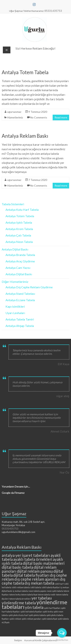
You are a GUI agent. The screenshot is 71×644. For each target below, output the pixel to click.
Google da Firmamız (13, 493)
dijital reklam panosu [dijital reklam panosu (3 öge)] (35, 571)
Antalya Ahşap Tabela (20, 326)
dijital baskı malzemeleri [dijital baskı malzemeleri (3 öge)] (44, 563)
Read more (61, 117)
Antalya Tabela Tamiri (20, 319)
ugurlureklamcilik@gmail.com (18, 532)
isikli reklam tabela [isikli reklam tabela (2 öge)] (21, 587)
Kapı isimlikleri (15, 306)
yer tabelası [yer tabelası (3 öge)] (42, 598)
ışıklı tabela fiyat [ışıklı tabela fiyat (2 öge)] (50, 619)
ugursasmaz (14, 112)
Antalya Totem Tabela (25, 72)
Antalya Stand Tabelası (20, 294)
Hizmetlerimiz (15, 117)
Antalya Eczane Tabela (20, 300)
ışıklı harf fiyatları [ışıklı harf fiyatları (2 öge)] (52, 608)
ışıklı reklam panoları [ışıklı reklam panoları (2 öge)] (32, 619)
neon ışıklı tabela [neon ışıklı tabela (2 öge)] (55, 591)
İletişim (18, 640)
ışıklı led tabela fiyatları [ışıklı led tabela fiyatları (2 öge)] (31, 612)
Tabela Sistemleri (13, 204)
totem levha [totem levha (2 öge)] (15, 595)
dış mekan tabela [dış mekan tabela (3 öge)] (39, 583)
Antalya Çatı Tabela (18, 235)
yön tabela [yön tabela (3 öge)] (34, 607)
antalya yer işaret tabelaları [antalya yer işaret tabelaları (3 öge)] (26, 555)
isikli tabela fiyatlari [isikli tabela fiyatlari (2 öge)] (51, 587)
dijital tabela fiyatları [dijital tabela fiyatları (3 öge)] (31, 575)
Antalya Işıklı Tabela (19, 222)
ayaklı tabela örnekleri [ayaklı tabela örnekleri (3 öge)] (33, 559)
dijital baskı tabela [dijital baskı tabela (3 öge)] (17, 567)
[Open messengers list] (62, 633)
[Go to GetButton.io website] (62, 640)
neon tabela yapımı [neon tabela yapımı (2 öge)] (37, 591)
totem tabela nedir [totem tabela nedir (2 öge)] (47, 595)
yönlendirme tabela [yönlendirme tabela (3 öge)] (19, 603)
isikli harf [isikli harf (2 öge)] (59, 584)
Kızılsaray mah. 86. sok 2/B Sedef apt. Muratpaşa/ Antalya (23, 523)
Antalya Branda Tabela (20, 255)
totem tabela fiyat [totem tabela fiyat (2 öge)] (29, 595)
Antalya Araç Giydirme (20, 261)
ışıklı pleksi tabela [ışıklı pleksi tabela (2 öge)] (37, 615)
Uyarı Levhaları (15, 313)
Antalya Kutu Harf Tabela (22, 210)
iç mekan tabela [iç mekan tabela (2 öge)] (20, 591)
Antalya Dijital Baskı (15, 249)
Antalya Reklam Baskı (25, 136)
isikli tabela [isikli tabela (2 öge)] (36, 587)
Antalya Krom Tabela (19, 229)
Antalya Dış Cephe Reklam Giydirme (29, 287)
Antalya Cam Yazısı (18, 268)
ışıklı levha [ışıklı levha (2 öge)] (48, 612)
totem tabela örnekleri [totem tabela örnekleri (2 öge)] (20, 599)
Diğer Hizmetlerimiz (15, 282)
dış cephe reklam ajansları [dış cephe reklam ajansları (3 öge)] (37, 579)
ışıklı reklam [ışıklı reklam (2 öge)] (15, 619)
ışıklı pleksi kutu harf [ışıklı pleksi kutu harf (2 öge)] (18, 615)
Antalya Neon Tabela (19, 242)
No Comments (39, 117)
